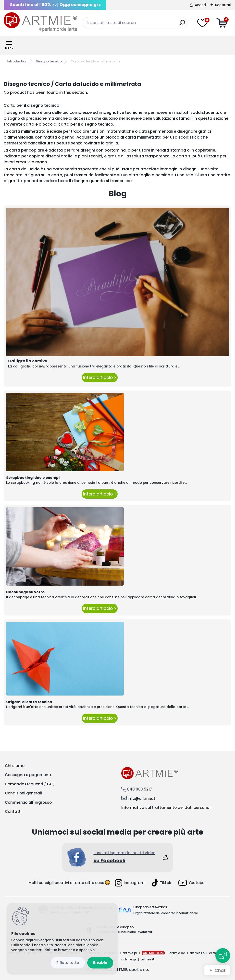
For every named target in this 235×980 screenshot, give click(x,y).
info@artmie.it (142, 798)
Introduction (17, 61)
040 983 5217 (140, 789)
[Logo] (40, 22)
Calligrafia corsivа (28, 361)
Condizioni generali (23, 793)
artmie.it (148, 959)
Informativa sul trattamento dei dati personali (166, 808)
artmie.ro (197, 953)
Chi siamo (15, 766)
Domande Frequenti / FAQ (30, 784)
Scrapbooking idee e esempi (33, 478)
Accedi (201, 5)
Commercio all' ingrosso (28, 802)
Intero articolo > (100, 378)
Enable (100, 962)
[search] (182, 25)
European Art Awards (150, 907)
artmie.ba (177, 953)
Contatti (13, 811)
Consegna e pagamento (29, 775)
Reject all (68, 963)
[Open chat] (223, 956)
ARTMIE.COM (153, 953)
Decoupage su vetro (25, 592)
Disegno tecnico (49, 61)
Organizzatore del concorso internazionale (166, 913)
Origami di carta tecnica (29, 702)
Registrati (223, 5)
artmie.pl (130, 953)
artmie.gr (129, 959)
